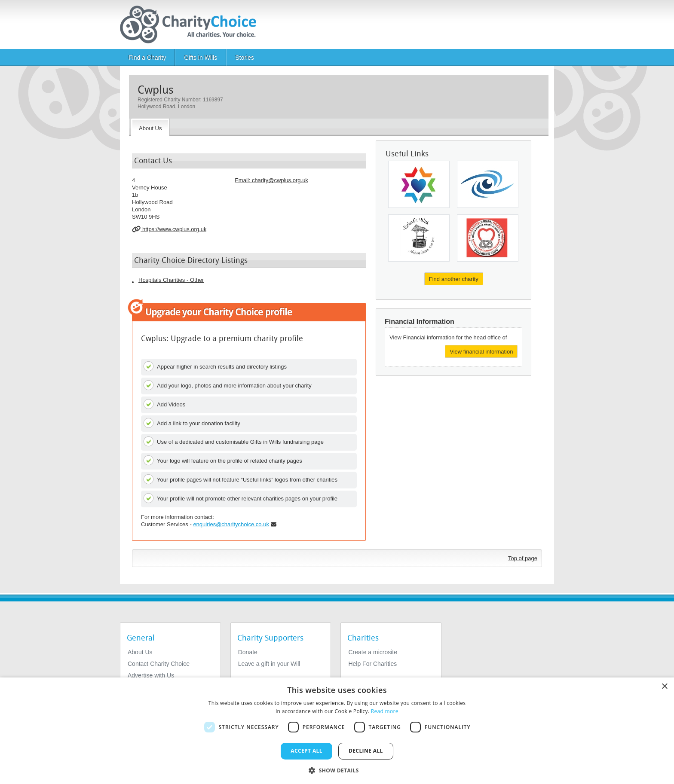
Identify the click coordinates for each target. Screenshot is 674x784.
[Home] (191, 24)
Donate (248, 652)
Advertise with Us (151, 675)
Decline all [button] (366, 751)
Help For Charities (372, 664)
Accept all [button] (306, 751)
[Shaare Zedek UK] (419, 184)
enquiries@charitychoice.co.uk (231, 524)
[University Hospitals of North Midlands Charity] (488, 238)
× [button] (664, 687)
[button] (337, 770)
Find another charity (454, 279)
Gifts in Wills (201, 58)
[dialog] (337, 731)
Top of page (523, 558)
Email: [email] (271, 180)
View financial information (481, 352)
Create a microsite (373, 652)
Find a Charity (147, 58)
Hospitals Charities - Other (171, 280)
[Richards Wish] (419, 238)
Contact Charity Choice (159, 664)
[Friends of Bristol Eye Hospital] (488, 184)
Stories (245, 58)
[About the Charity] (150, 127)
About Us (140, 652)
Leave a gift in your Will (269, 664)
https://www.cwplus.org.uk (169, 229)
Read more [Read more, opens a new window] (385, 711)
